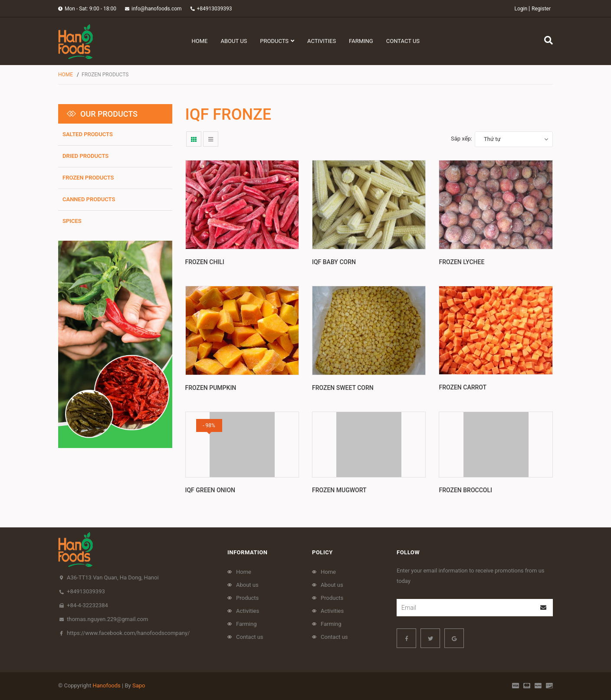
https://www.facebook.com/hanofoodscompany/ (128, 633)
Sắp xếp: (462, 139)
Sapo (139, 685)
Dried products (85, 156)
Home (244, 572)
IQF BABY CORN (334, 262)
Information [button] (247, 552)
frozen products (88, 178)
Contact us (250, 637)
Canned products (89, 199)
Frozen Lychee (462, 262)
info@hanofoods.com (157, 9)
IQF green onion (210, 490)
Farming (246, 624)
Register (541, 9)
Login (521, 9)
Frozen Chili (205, 262)
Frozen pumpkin (211, 388)
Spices (72, 221)
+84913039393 (215, 9)
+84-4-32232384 (87, 605)
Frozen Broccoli (465, 490)
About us (247, 585)
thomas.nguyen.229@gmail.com (107, 619)
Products (247, 598)
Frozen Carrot (463, 387)
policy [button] (322, 552)
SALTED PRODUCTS (88, 134)
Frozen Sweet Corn (343, 388)
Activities (248, 611)
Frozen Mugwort (339, 490)
